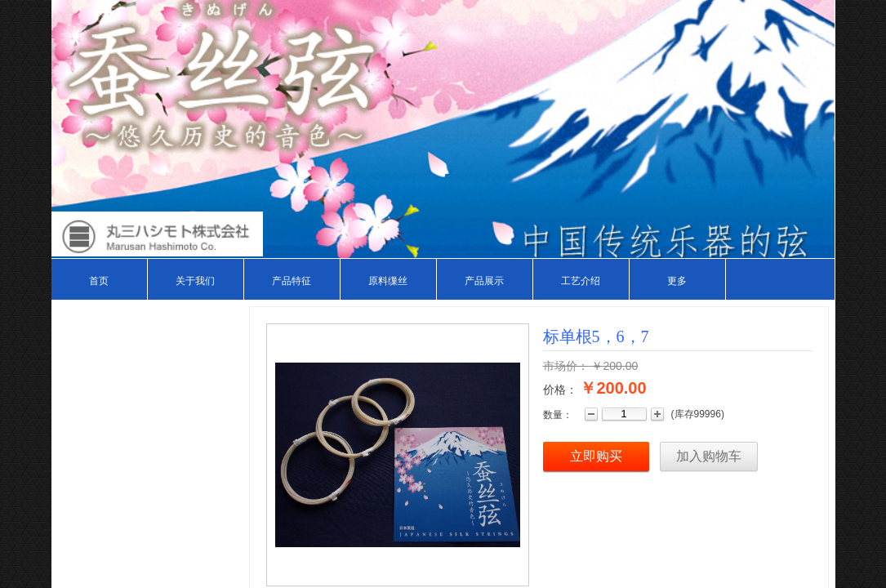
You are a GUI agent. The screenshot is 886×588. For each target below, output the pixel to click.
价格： (560, 390)
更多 (677, 281)
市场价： (566, 366)
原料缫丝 (388, 281)
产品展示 (484, 281)
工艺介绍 (581, 281)
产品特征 (292, 281)
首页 (99, 281)
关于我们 (195, 281)
